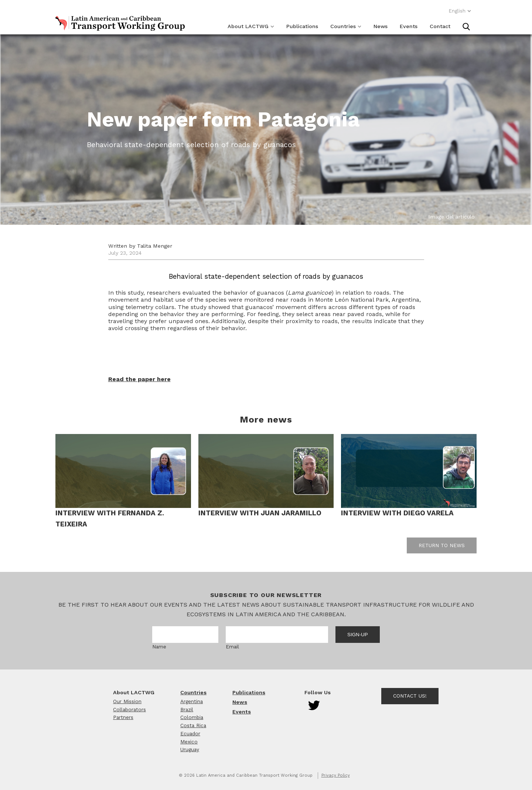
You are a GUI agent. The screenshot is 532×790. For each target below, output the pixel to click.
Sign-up (358, 635)
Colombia (192, 717)
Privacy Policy (336, 775)
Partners (123, 717)
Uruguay (190, 749)
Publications (302, 26)
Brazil (187, 709)
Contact (440, 26)
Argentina (192, 701)
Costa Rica (193, 725)
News (381, 26)
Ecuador (190, 733)
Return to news (442, 545)
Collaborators (129, 709)
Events (409, 26)
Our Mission (127, 701)
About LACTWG (251, 26)
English (460, 11)
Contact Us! (410, 696)
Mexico (189, 742)
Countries (346, 26)
